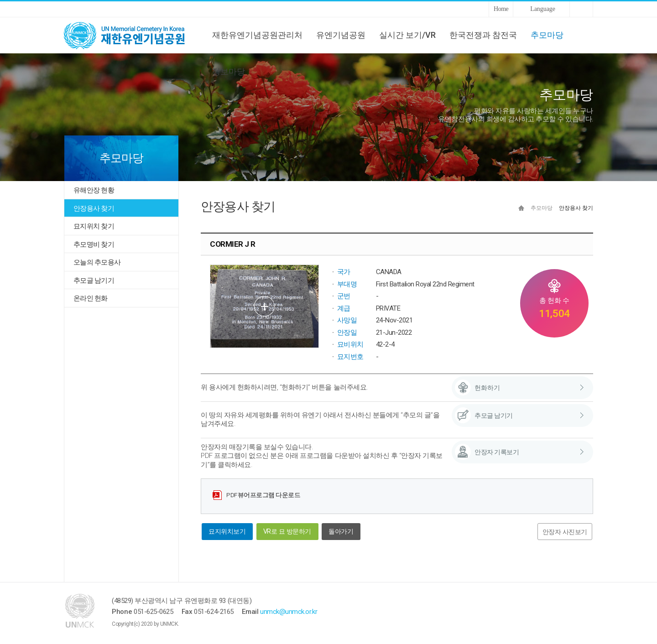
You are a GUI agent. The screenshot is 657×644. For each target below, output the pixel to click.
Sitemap (581, 9)
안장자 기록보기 (497, 452)
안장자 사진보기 (565, 532)
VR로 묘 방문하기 (287, 532)
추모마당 (547, 35)
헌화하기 (487, 388)
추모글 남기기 (94, 280)
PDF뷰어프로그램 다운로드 (263, 495)
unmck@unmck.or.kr (289, 612)
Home (501, 9)
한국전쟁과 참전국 (483, 35)
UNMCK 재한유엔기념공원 (132, 35)
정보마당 (229, 71)
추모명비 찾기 (94, 244)
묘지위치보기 (227, 532)
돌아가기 (341, 532)
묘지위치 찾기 (94, 226)
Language (543, 9)
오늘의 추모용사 (97, 262)
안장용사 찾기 (94, 208)
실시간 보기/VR (407, 35)
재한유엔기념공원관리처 (257, 35)
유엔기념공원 (341, 35)
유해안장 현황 (94, 190)
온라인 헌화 (91, 298)
